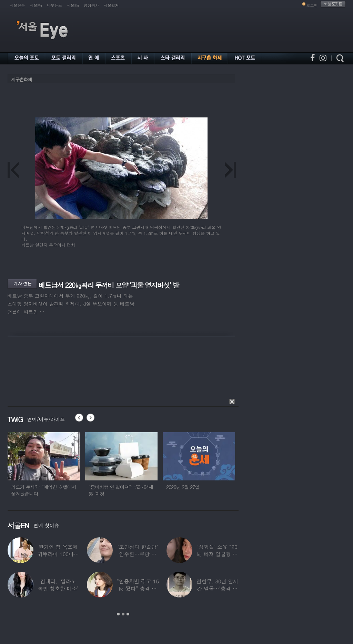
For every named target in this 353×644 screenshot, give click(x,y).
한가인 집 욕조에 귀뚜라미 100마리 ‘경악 (58, 554)
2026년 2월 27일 (183, 487)
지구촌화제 (22, 79)
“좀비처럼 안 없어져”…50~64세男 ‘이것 (121, 490)
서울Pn (36, 5)
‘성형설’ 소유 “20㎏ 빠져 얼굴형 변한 (217, 554)
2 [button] (123, 614)
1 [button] (118, 614)
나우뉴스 (54, 5)
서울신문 (18, 5)
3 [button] (128, 614)
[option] (44, 467)
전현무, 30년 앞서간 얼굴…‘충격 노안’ (217, 588)
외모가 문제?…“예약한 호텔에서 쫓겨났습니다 (44, 490)
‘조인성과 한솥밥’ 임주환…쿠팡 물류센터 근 (137, 554)
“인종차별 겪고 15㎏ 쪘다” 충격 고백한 (138, 588)
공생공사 (91, 5)
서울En (73, 5)
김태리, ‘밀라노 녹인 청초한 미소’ (58, 585)
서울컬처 (111, 5)
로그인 (312, 5)
